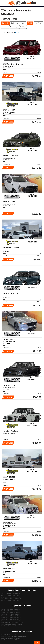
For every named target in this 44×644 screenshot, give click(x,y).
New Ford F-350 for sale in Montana (11, 626)
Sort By (23, 27)
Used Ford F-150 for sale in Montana (11, 638)
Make (23, 23)
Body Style (15, 23)
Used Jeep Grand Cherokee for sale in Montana (14, 636)
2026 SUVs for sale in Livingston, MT (11, 594)
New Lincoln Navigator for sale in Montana (12, 623)
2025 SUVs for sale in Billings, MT (10, 600)
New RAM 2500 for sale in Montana (10, 611)
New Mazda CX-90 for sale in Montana (11, 618)
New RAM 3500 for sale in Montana (10, 613)
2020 (30, 23)
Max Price (38, 23)
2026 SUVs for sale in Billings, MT (10, 595)
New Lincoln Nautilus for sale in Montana (12, 624)
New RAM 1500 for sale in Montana (10, 609)
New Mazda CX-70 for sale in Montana (11, 619)
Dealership (14, 27)
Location (5, 27)
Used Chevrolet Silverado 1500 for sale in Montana (12, 640)
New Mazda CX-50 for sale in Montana (11, 616)
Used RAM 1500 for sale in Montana (11, 635)
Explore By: (5, 23)
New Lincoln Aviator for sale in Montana (11, 621)
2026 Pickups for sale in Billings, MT (11, 597)
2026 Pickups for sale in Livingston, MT (11, 599)
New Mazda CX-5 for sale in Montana (11, 614)
